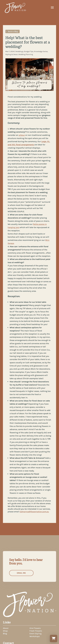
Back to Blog (13, 31)
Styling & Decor (12, 54)
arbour (22, 135)
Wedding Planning (26, 54)
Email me (21, 573)
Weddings (20, 51)
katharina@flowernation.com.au (34, 512)
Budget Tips (29, 51)
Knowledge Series (41, 51)
